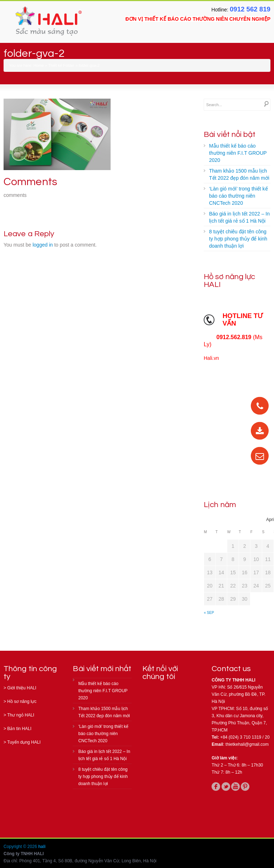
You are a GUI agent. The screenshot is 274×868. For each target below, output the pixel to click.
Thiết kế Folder (61, 65)
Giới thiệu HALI (22, 688)
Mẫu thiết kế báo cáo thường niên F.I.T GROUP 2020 (238, 153)
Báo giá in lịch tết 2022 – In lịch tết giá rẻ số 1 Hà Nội (239, 217)
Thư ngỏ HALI (21, 715)
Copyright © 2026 (21, 847)
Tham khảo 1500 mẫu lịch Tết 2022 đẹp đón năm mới (239, 174)
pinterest (245, 787)
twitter (226, 787)
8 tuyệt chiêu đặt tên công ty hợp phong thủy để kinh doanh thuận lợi (238, 239)
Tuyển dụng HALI (24, 742)
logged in (43, 245)
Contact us (231, 669)
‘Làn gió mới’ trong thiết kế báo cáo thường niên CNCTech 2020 (239, 196)
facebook (216, 787)
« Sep (209, 613)
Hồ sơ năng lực (22, 701)
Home (39, 65)
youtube (235, 787)
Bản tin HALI (19, 729)
